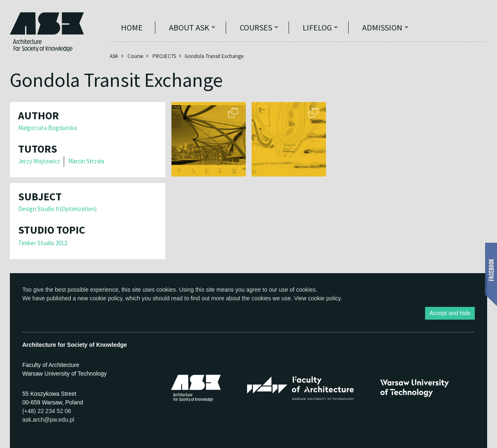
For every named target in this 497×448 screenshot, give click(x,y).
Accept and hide (450, 313)
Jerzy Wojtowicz (39, 161)
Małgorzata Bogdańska (47, 128)
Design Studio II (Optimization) (57, 209)
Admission (382, 27)
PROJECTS (164, 56)
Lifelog (317, 27)
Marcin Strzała (86, 161)
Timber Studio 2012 (43, 243)
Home (132, 27)
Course (135, 56)
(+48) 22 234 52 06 (47, 411)
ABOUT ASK (189, 27)
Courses (256, 27)
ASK (114, 56)
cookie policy (106, 298)
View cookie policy (317, 298)
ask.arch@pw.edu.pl (48, 420)
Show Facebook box (491, 274)
